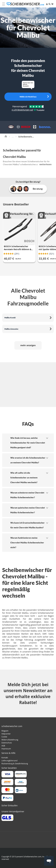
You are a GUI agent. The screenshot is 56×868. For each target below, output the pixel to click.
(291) (17, 254)
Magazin (5, 731)
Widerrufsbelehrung (10, 740)
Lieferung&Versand (9, 761)
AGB (3, 746)
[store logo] (26, 4)
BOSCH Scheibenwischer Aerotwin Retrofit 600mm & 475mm (18, 248)
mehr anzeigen (28, 345)
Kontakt (5, 758)
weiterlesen (45, 164)
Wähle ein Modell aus (28, 97)
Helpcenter (6, 734)
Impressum (6, 749)
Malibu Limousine (11, 329)
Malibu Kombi (10, 318)
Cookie (4, 737)
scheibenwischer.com (30, 164)
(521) (52, 254)
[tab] (28, 443)
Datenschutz (7, 743)
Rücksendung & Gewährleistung (15, 764)
